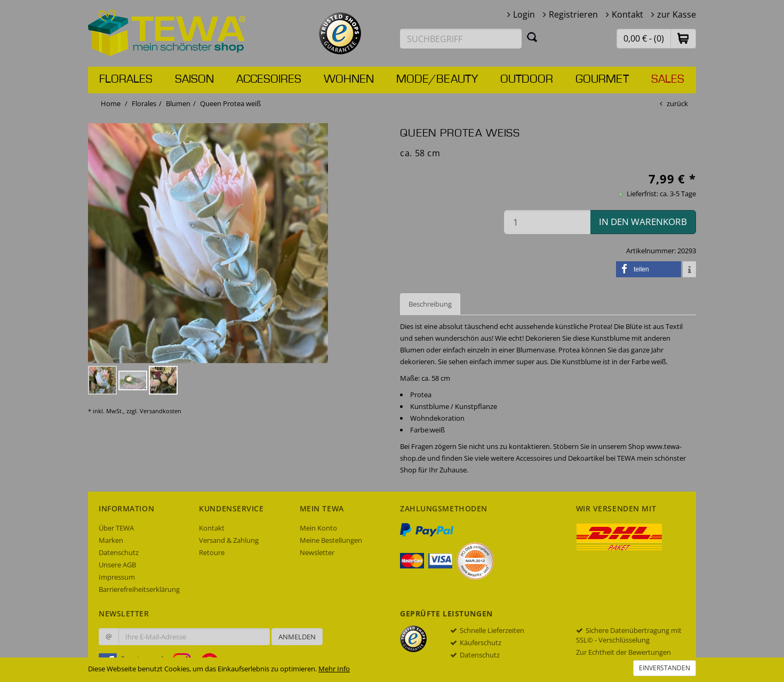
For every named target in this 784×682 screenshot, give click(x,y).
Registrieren (573, 14)
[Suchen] (532, 37)
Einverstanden (665, 668)
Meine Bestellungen (331, 540)
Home (111, 103)
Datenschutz (119, 552)
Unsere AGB (117, 565)
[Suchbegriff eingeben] (461, 39)
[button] (683, 38)
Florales (126, 79)
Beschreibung (430, 304)
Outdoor (527, 79)
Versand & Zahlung (229, 540)
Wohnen (349, 79)
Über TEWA (116, 528)
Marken (111, 540)
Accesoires (269, 79)
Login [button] (524, 14)
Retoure (212, 552)
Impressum (117, 577)
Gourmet (602, 79)
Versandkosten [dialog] (161, 411)
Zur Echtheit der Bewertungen (623, 652)
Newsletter (317, 552)
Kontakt (627, 14)
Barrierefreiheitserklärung (139, 589)
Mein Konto (318, 528)
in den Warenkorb (643, 222)
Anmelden (297, 637)
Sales (668, 79)
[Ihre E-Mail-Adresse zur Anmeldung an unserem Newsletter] (194, 637)
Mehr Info (334, 669)
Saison (194, 79)
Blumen (178, 103)
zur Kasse (677, 14)
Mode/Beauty (437, 79)
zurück (677, 103)
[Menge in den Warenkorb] (547, 222)
